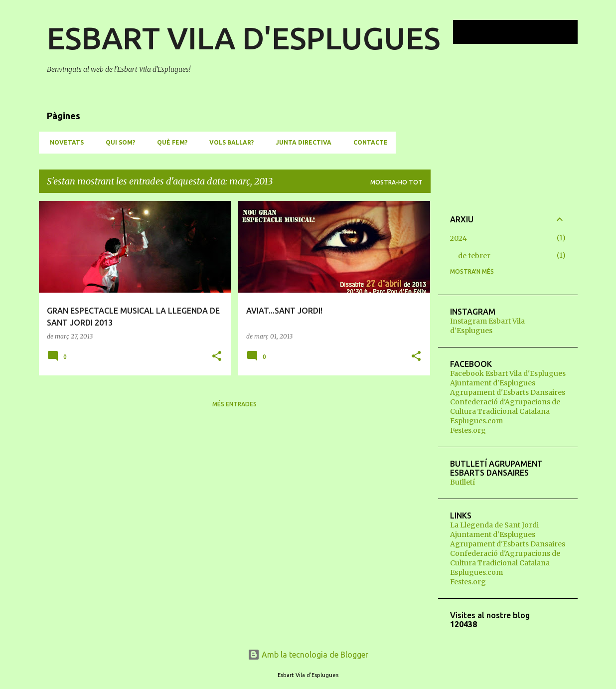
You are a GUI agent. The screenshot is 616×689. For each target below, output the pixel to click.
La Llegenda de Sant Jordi (494, 525)
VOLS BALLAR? (229, 142)
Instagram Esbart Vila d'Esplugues (487, 326)
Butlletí (462, 482)
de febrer (474, 256)
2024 (459, 238)
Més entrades (234, 404)
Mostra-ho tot (396, 182)
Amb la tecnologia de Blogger (308, 655)
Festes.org (468, 430)
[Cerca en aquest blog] (525, 32)
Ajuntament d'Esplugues (493, 383)
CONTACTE (368, 142)
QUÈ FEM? (169, 142)
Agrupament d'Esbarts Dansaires (508, 392)
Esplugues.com (476, 421)
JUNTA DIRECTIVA (301, 142)
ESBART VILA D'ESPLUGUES (243, 38)
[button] (217, 357)
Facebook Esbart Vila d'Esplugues (508, 373)
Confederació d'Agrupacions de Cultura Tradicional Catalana (505, 407)
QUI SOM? (117, 142)
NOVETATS (64, 142)
